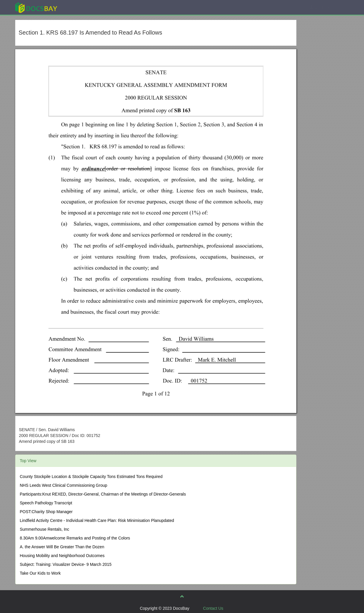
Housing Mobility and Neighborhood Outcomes (62, 556)
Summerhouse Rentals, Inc (45, 529)
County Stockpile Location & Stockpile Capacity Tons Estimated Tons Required (91, 477)
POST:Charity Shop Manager (46, 512)
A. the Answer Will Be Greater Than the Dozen (62, 547)
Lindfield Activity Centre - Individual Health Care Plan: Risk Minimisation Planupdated (97, 520)
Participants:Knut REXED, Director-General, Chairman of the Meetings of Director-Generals (103, 494)
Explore (80, 7)
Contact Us (213, 608)
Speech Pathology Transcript (46, 503)
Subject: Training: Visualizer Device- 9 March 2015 (66, 564)
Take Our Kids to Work (40, 573)
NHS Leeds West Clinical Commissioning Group (64, 485)
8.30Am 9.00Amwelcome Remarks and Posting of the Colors (75, 538)
